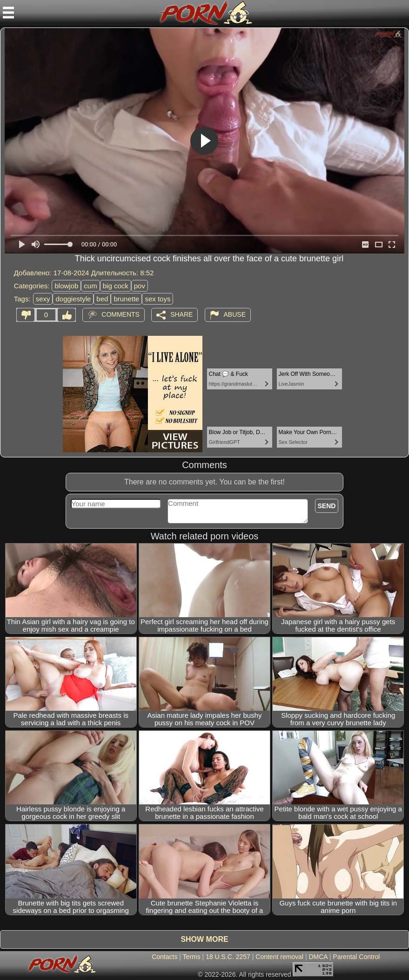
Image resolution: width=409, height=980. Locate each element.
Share (181, 314)
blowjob (66, 286)
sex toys (158, 299)
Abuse (235, 314)
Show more (204, 939)
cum (90, 286)
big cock (116, 286)
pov (140, 286)
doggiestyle (73, 299)
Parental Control (356, 957)
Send (327, 506)
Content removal (279, 957)
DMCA (318, 957)
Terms (192, 957)
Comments (121, 314)
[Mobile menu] (8, 13)
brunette (126, 299)
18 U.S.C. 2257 (228, 957)
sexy (43, 299)
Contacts (164, 957)
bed (102, 299)
